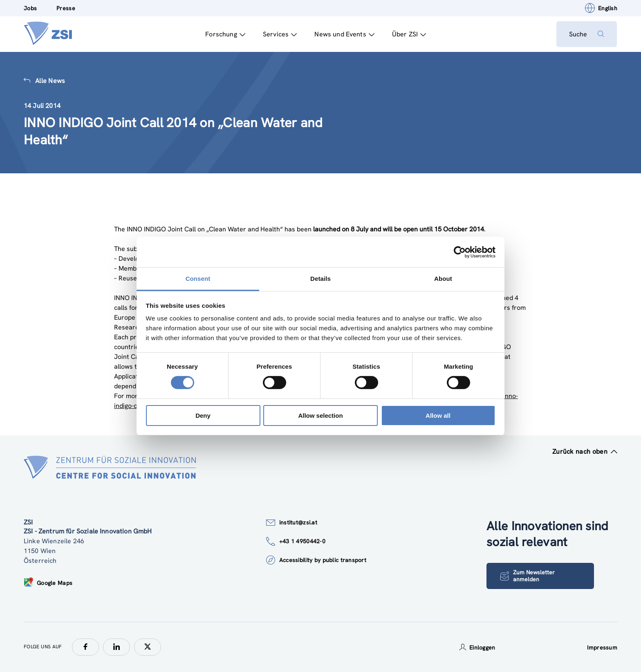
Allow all (438, 416)
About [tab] (443, 279)
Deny (203, 416)
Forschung (225, 34)
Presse (66, 8)
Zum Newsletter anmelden (527, 576)
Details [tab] (320, 279)
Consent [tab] (198, 279)
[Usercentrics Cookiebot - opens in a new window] (460, 252)
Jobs (30, 8)
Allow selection (320, 416)
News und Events (344, 34)
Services (279, 34)
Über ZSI (409, 34)
